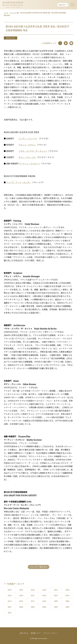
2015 (56, 595)
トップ (6, 13)
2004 (44, 607)
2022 (44, 590)
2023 (33, 590)
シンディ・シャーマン (28, 138)
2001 (10, 613)
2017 (33, 595)
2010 (44, 601)
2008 (67, 601)
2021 (56, 590)
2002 (67, 607)
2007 (10, 607)
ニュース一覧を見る (39, 567)
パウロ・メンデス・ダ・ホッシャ (33, 151)
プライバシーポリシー (50, 633)
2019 (10, 595)
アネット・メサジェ (27, 145)
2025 (10, 590)
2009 (56, 601)
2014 (67, 595)
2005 (33, 607)
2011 (33, 601)
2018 (21, 595)
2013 (10, 601)
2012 (21, 601)
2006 (21, 607)
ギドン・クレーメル (27, 157)
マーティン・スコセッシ (30, 164)
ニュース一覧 (14, 13)
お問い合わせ (24, 633)
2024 (21, 590)
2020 (67, 590)
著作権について (36, 633)
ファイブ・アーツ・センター (19, 182)
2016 (44, 595)
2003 (56, 607)
